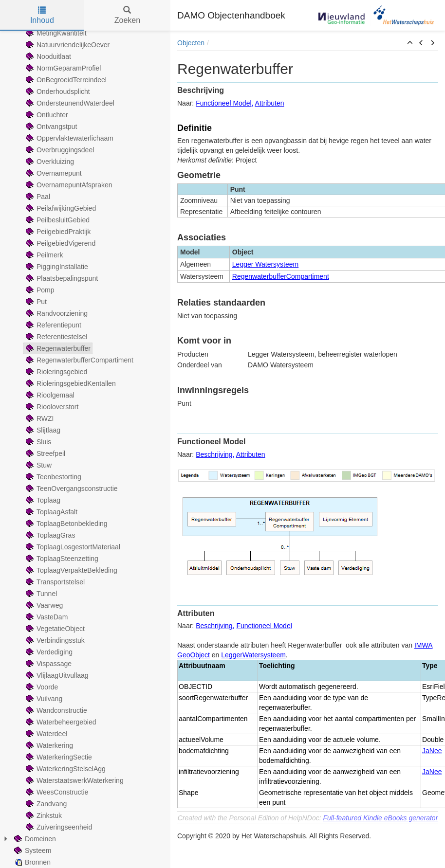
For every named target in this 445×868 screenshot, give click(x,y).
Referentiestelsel (56, 337)
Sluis (37, 442)
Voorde (41, 687)
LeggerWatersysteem (253, 655)
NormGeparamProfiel (62, 68)
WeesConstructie (56, 792)
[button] (410, 43)
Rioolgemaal (49, 395)
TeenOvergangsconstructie (71, 488)
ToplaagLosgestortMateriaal (72, 547)
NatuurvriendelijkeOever (67, 45)
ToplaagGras (49, 535)
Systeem (32, 850)
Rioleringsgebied (56, 372)
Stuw (38, 465)
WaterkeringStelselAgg (65, 769)
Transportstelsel (54, 582)
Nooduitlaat (47, 56)
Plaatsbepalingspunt (61, 278)
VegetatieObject (54, 629)
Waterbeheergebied (60, 722)
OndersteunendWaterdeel (69, 103)
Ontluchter (46, 115)
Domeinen (34, 839)
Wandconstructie (56, 710)
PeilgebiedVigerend (60, 243)
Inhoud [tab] (42, 15)
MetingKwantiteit (55, 33)
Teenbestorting (53, 477)
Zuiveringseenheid (58, 827)
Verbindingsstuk (54, 640)
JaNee (432, 751)
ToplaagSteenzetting (61, 559)
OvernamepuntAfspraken (68, 185)
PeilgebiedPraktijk (57, 232)
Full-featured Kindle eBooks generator (381, 818)
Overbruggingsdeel (59, 150)
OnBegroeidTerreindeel (65, 80)
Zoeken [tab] (127, 15)
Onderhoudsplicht (57, 91)
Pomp (39, 290)
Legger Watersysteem (265, 264)
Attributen (270, 103)
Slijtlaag (42, 430)
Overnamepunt (53, 173)
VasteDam (46, 617)
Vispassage (48, 664)
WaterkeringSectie (58, 757)
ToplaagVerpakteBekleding (71, 570)
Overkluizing (49, 162)
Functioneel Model (223, 103)
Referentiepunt (53, 325)
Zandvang (45, 804)
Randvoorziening (56, 313)
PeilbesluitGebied (57, 220)
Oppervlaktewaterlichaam (69, 138)
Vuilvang (43, 699)
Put (35, 302)
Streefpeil (45, 453)
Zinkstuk (43, 815)
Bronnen (31, 862)
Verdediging (48, 652)
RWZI (39, 418)
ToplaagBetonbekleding (66, 524)
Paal (37, 197)
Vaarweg (43, 605)
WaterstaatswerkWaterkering (74, 780)
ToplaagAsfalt (51, 512)
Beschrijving (214, 454)
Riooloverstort (51, 407)
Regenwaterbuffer (57, 348)
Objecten (191, 43)
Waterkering (48, 745)
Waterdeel (46, 734)
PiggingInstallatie (56, 267)
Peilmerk (43, 255)
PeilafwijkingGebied (60, 208)
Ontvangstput (50, 127)
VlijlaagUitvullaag (56, 675)
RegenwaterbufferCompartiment (79, 360)
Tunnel (40, 594)
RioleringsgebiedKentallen (70, 383)
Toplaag (42, 500)
